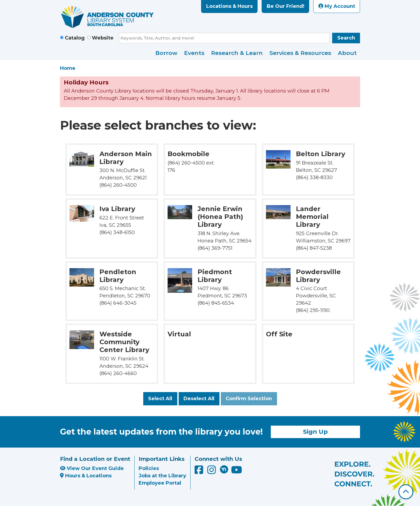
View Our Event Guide (92, 468)
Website (103, 38)
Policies (149, 468)
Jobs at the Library (162, 476)
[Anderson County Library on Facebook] (200, 472)
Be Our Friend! (286, 6)
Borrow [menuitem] (166, 53)
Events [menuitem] (194, 53)
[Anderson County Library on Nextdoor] (224, 469)
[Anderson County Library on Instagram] (212, 472)
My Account (337, 6)
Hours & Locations (86, 476)
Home (68, 68)
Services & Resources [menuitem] (300, 53)
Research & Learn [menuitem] (237, 53)
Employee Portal (160, 483)
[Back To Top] (406, 492)
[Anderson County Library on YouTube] (237, 472)
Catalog (75, 38)
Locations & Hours (229, 6)
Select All (160, 399)
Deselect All (199, 399)
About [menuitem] (347, 53)
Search (346, 38)
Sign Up (315, 432)
